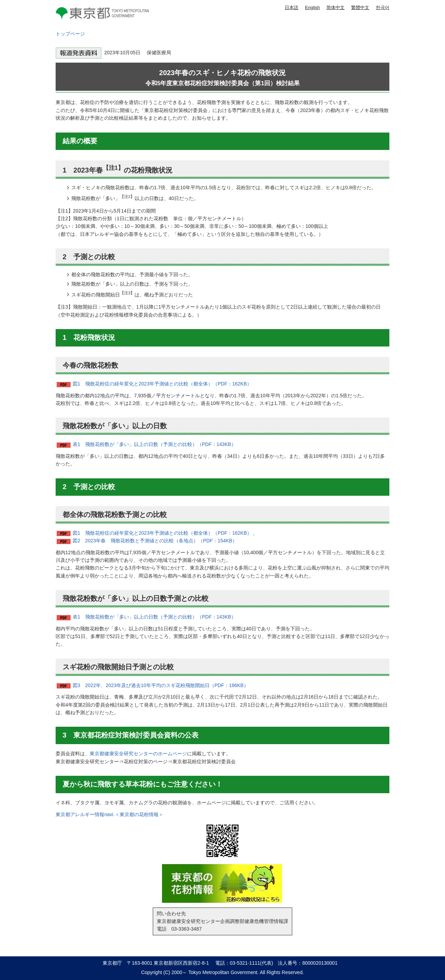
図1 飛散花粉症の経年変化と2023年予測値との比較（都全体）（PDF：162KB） (162, 384)
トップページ (70, 34)
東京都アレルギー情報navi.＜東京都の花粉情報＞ (110, 814)
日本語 (292, 7)
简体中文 (335, 7)
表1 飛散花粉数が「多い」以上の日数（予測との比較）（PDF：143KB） (154, 444)
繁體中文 (360, 7)
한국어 (383, 7)
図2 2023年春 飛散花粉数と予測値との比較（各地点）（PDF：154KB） (155, 541)
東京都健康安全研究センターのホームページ (138, 754)
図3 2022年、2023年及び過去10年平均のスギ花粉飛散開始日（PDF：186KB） (161, 685)
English (312, 7)
